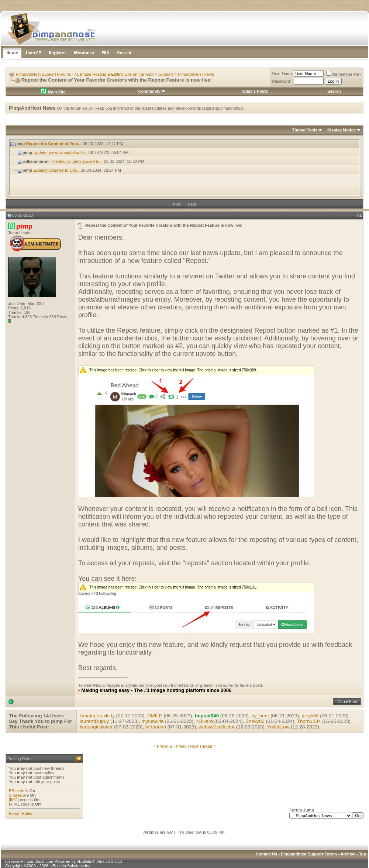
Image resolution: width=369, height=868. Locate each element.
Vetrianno (156, 727)
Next (192, 204)
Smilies (15, 795)
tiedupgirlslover (96, 727)
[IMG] (14, 800)
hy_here (260, 716)
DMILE (155, 716)
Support (166, 74)
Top (363, 854)
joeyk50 (310, 716)
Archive (348, 854)
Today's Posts (254, 91)
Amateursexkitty (97, 716)
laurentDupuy (94, 721)
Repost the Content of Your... (54, 144)
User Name (283, 73)
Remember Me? (344, 74)
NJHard (205, 721)
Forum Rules (20, 813)
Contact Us (266, 854)
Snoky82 (255, 721)
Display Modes (342, 130)
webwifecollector (217, 727)
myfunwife (152, 721)
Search (334, 91)
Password (281, 81)
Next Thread (201, 746)
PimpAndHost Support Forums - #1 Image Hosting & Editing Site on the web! (85, 74)
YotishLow (278, 727)
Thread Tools (305, 130)
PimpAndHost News (196, 74)
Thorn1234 (309, 721)
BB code (17, 791)
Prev (177, 204)
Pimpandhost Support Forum (309, 854)
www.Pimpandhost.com (32, 861)
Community (152, 91)
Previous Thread (172, 746)
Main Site (53, 92)
